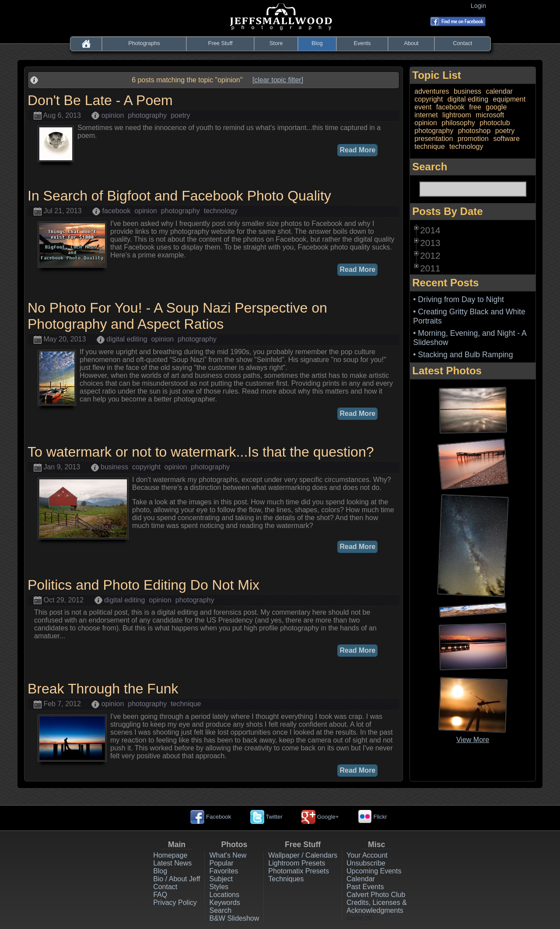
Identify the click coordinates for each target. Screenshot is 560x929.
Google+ (320, 817)
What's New (228, 855)
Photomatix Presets (299, 871)
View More (473, 740)
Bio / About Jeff (177, 879)
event (423, 107)
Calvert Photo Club (376, 895)
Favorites (224, 871)
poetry (180, 115)
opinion (113, 115)
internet (426, 115)
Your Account (367, 855)
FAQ (160, 895)
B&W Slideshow (234, 918)
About (411, 43)
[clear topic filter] (278, 80)
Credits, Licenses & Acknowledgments (377, 906)
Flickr (373, 817)
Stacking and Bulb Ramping (465, 355)
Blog (317, 43)
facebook (117, 211)
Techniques (286, 879)
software (506, 139)
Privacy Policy (175, 903)
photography (147, 115)
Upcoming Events (374, 871)
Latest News (172, 863)
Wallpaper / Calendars (303, 855)
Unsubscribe (366, 863)
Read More (357, 150)
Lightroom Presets (297, 863)
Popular (221, 863)
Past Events (365, 887)
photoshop (474, 131)
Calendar (361, 879)
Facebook (211, 817)
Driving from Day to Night (461, 299)
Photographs (144, 43)
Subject (221, 879)
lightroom (457, 115)
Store (276, 43)
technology (221, 211)
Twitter (266, 817)
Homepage (170, 855)
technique (186, 704)
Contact (462, 43)
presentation (434, 139)
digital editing (127, 339)
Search (220, 910)
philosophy (458, 123)
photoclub (495, 123)
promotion (473, 139)
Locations (224, 895)
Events (362, 43)
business (114, 467)
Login (480, 6)
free (475, 107)
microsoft (490, 115)
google (496, 107)
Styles (219, 887)
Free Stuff (220, 43)
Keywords (224, 903)
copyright (146, 467)
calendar (499, 91)
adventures (432, 91)
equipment (509, 99)
